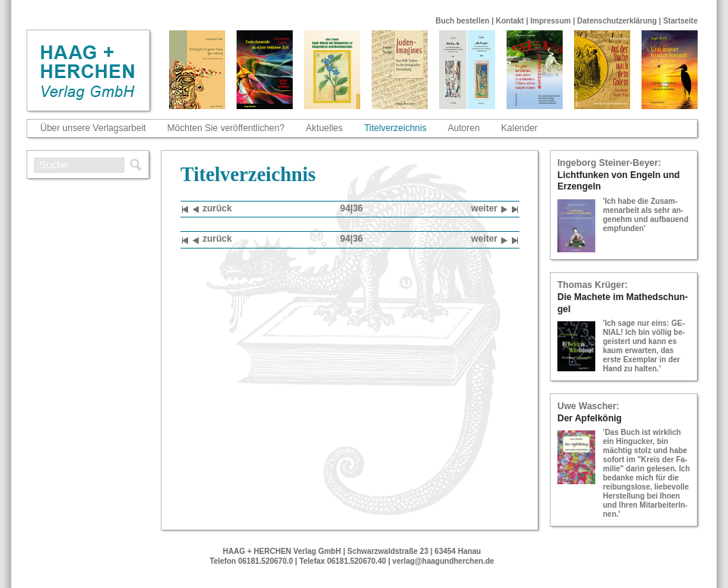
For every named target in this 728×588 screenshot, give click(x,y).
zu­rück (212, 210)
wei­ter (489, 210)
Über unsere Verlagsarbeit (93, 128)
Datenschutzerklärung (617, 21)
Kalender (519, 128)
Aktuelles (324, 128)
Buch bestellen (462, 21)
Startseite (680, 21)
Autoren (464, 128)
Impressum (550, 21)
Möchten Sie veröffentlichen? (226, 128)
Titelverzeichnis (395, 128)
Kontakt (510, 21)
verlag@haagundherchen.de (443, 561)
